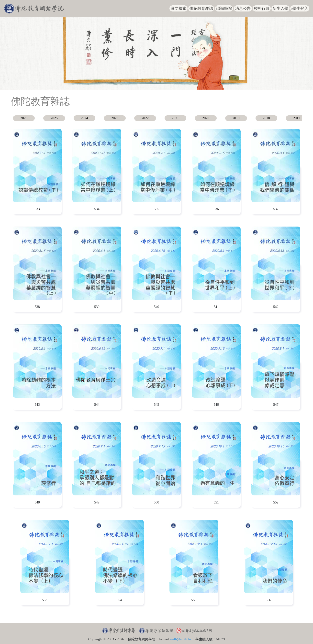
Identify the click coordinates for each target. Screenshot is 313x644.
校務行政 (262, 8)
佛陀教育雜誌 (201, 8)
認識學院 (224, 8)
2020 (206, 118)
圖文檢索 (179, 8)
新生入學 (280, 8)
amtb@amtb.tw (181, 639)
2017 (297, 118)
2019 (236, 118)
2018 (266, 118)
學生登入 (300, 8)
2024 (84, 118)
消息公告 (243, 8)
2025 (54, 118)
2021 (175, 118)
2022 (145, 118)
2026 (24, 118)
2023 (115, 118)
